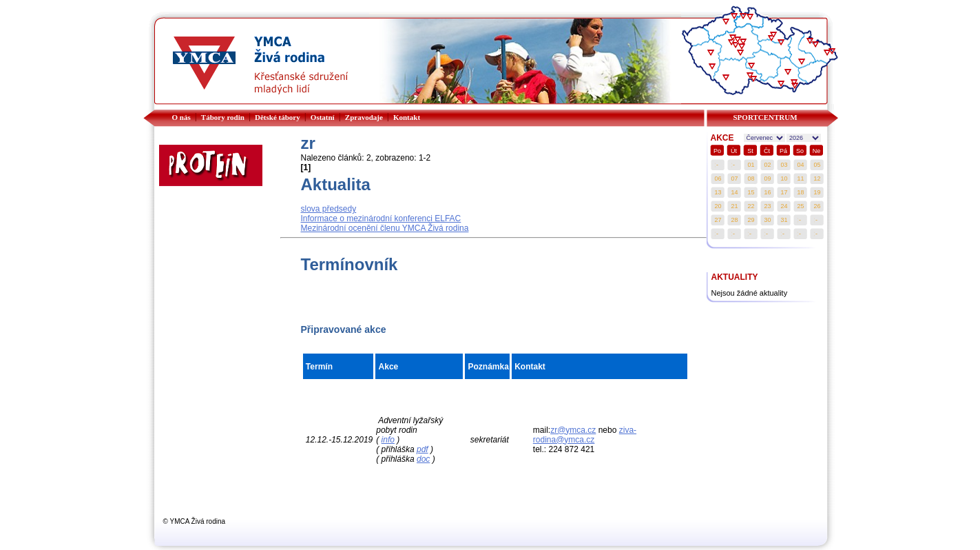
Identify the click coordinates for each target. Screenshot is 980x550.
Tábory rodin (223, 117)
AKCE (722, 138)
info (388, 440)
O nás (181, 117)
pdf (423, 449)
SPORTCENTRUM (765, 117)
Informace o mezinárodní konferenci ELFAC (381, 218)
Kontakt (407, 117)
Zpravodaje (364, 117)
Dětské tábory (278, 117)
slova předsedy (329, 209)
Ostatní (323, 117)
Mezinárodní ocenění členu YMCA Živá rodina (385, 228)
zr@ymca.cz (573, 430)
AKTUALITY (735, 277)
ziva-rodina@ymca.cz (585, 435)
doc (423, 459)
